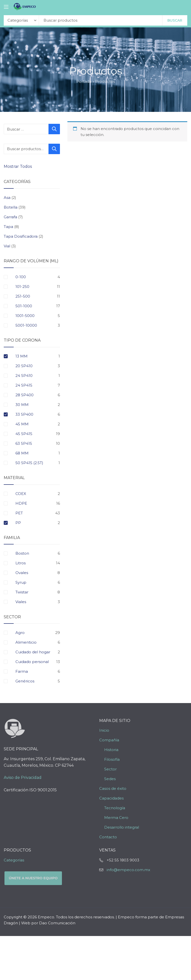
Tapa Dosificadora (21, 236)
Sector (110, 769)
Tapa (8, 227)
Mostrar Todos (18, 166)
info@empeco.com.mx (128, 870)
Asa (7, 198)
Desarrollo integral (122, 827)
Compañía (109, 740)
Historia (111, 750)
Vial (7, 246)
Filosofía (112, 759)
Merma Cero (116, 818)
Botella (11, 207)
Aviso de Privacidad (23, 778)
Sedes (110, 779)
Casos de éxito (113, 788)
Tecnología (115, 808)
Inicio (104, 730)
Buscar (175, 20)
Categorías (14, 860)
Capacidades (111, 798)
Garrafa (10, 217)
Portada (84, 81)
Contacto (108, 837)
